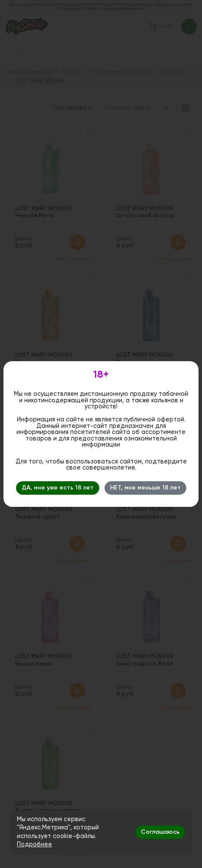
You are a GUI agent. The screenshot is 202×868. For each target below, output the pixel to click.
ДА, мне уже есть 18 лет (58, 488)
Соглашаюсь (160, 832)
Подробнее (34, 845)
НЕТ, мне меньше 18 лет (145, 488)
